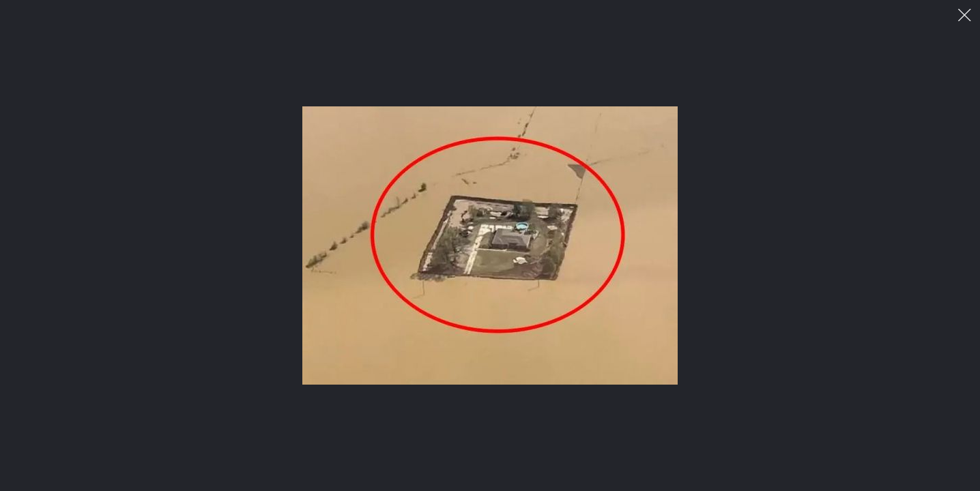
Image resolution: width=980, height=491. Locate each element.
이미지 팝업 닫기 (965, 15)
